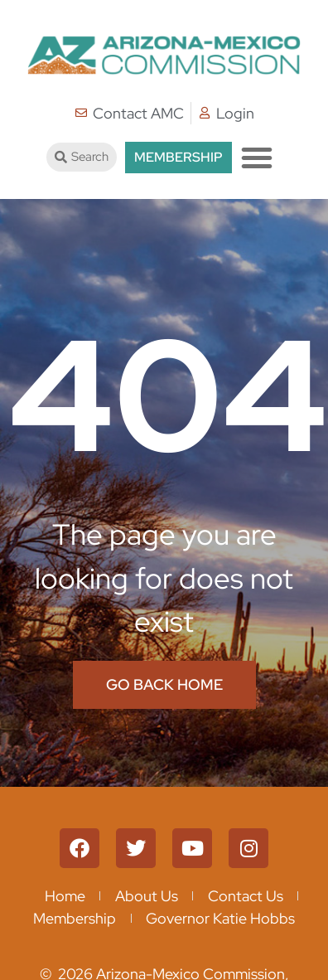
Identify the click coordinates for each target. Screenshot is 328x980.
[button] (257, 158)
